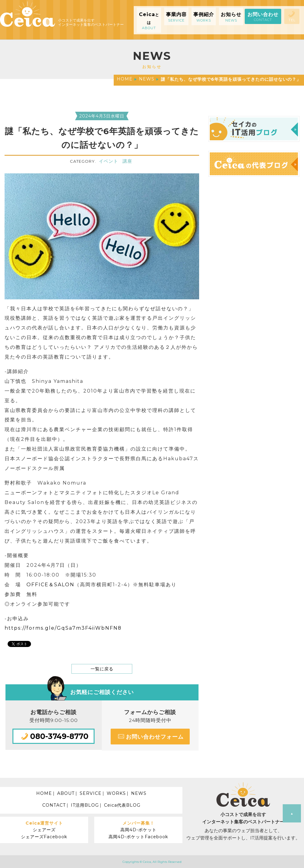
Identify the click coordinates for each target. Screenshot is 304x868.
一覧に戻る (102, 669)
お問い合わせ (263, 17)
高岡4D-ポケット (138, 830)
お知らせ (231, 17)
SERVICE (91, 793)
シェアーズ (44, 830)
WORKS (116, 793)
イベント (109, 161)
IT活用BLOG (85, 805)
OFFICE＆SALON (50, 585)
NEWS (147, 79)
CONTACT (54, 805)
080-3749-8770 (54, 736)
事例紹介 (204, 17)
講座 (127, 161)
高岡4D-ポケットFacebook (138, 837)
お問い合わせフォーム (150, 736)
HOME (125, 79)
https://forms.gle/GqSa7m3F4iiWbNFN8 (63, 628)
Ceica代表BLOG (122, 805)
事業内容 (176, 17)
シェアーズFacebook (44, 837)
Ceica (149, 21)
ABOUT (66, 793)
